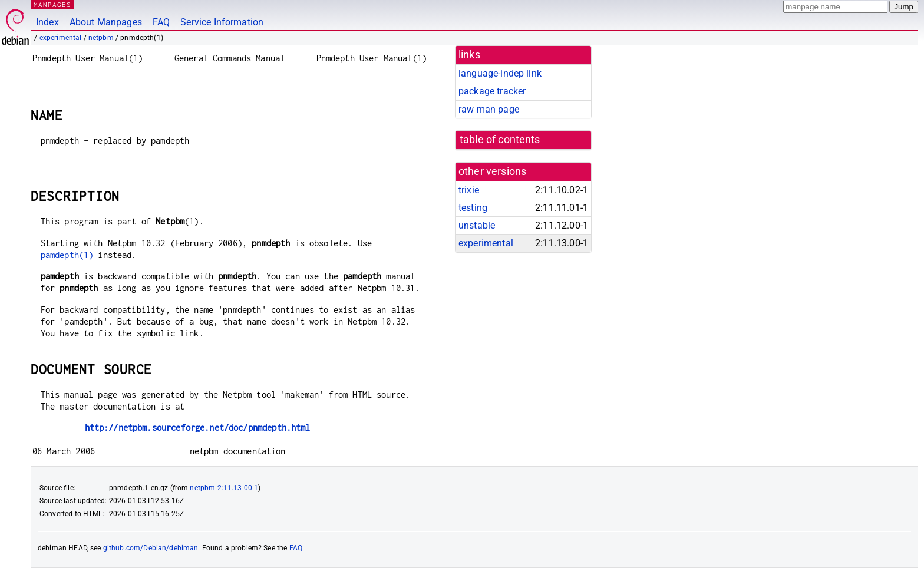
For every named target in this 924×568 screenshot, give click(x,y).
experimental (61, 38)
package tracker (492, 91)
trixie (469, 190)
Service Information (222, 22)
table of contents (500, 140)
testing (473, 208)
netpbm (101, 38)
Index (47, 22)
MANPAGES (52, 4)
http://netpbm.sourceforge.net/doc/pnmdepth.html (198, 427)
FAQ (161, 22)
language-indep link (500, 73)
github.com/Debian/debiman (151, 548)
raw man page (489, 109)
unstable (477, 225)
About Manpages (106, 22)
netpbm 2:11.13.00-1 (224, 488)
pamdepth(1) (67, 255)
